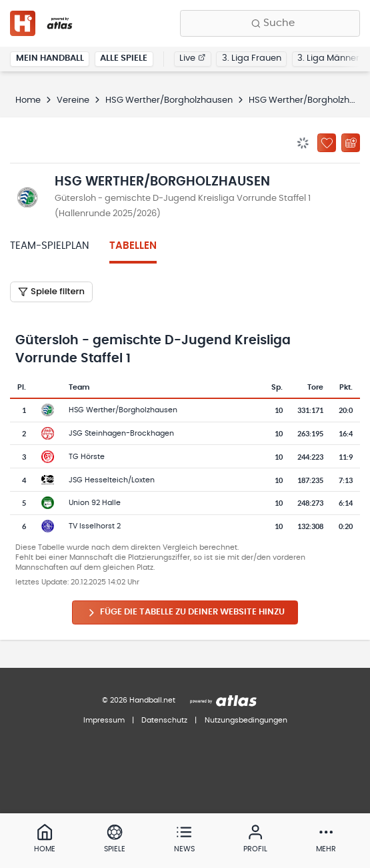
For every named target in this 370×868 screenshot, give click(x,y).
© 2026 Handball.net (139, 700)
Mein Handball (50, 58)
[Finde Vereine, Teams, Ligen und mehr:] (270, 23)
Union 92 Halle (95, 503)
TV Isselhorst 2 (95, 526)
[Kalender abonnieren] (351, 143)
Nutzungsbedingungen (246, 720)
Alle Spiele (124, 58)
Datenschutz (164, 720)
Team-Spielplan (50, 246)
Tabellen (133, 246)
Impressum (104, 720)
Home (28, 100)
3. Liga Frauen (252, 58)
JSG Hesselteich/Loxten (112, 480)
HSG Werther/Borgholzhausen (169, 100)
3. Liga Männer (328, 58)
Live (192, 58)
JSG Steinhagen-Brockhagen (121, 433)
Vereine (73, 100)
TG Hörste (87, 457)
